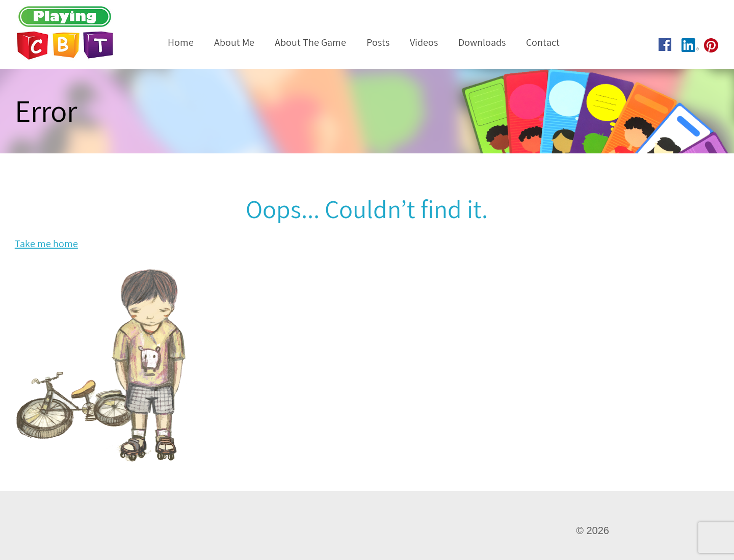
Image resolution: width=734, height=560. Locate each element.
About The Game (310, 42)
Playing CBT (78, 33)
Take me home (46, 244)
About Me (234, 42)
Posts (378, 42)
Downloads (482, 42)
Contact (543, 42)
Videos (424, 42)
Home (181, 42)
